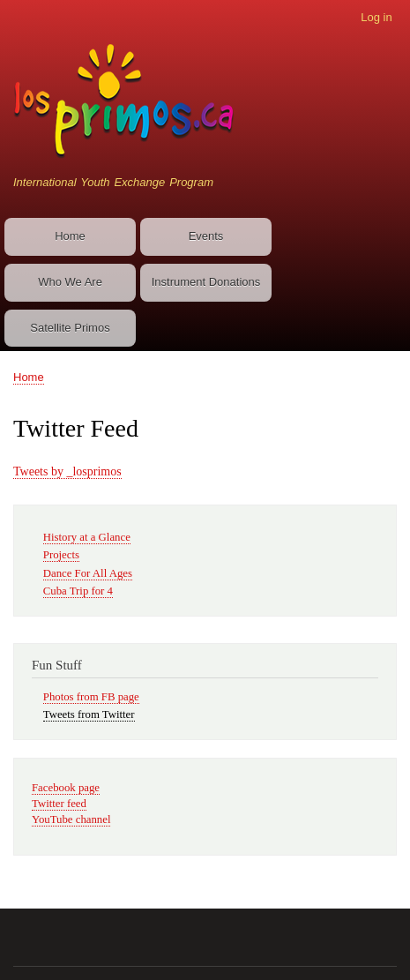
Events (206, 236)
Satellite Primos (70, 328)
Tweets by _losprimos (67, 471)
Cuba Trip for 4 (78, 591)
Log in (376, 17)
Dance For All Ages (88, 573)
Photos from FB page (91, 697)
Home (70, 236)
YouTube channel (71, 819)
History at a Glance (87, 537)
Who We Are (70, 282)
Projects (61, 555)
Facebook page (66, 788)
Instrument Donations (206, 282)
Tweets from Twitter (89, 714)
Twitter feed (59, 804)
